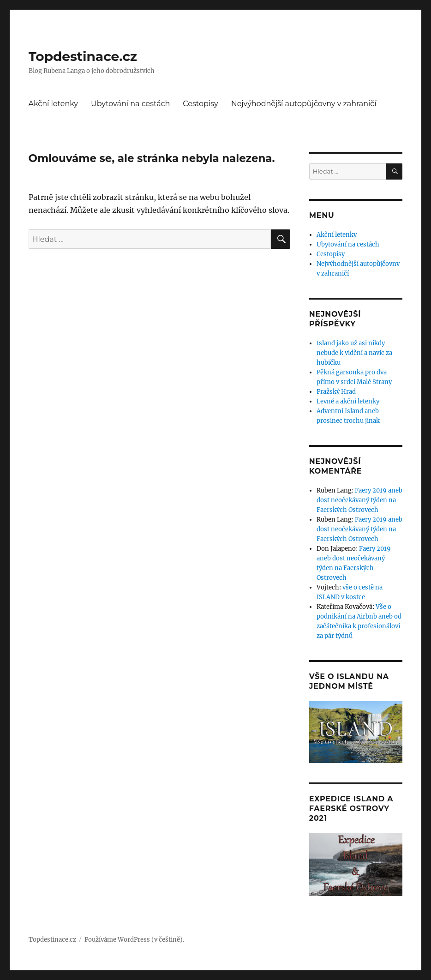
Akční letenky (54, 104)
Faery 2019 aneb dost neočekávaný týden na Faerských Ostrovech (359, 500)
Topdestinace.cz (83, 56)
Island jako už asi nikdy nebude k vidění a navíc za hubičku (354, 353)
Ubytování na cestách (130, 104)
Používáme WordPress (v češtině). (134, 940)
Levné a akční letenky (348, 401)
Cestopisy (200, 104)
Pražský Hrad (336, 392)
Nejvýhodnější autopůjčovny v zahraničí (304, 104)
